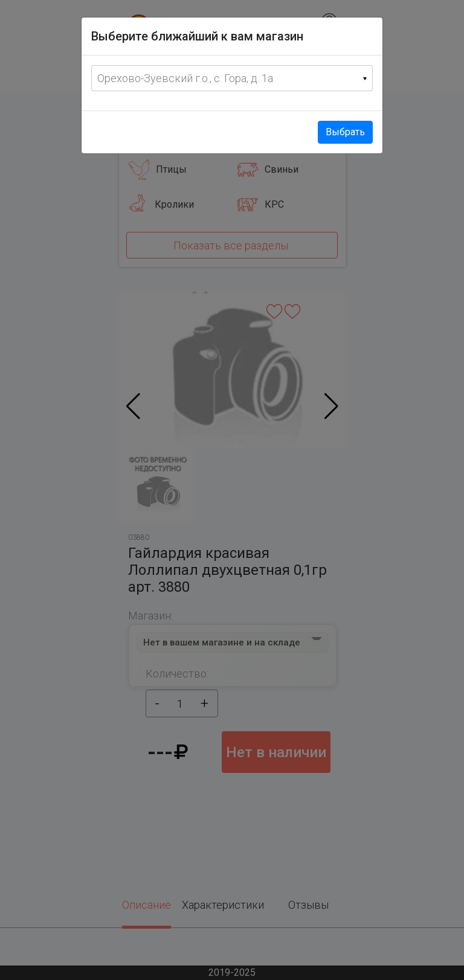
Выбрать (345, 132)
